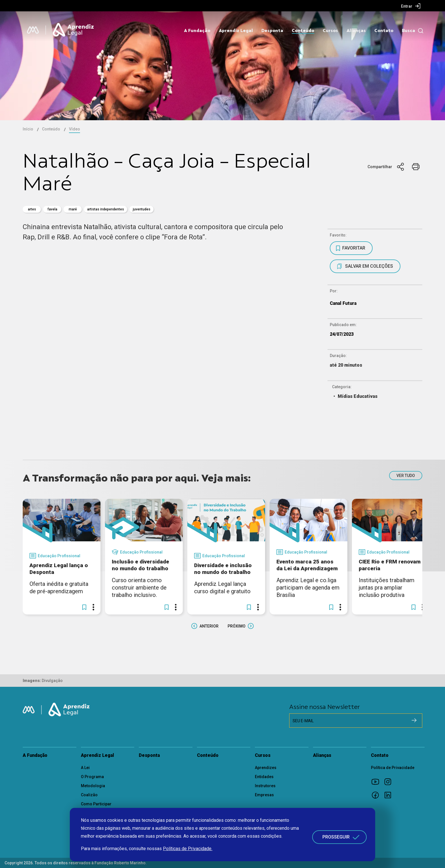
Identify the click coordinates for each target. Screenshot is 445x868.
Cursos (330, 31)
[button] (84, 607)
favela (52, 209)
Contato (384, 31)
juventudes (142, 209)
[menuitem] (411, 6)
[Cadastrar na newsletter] (414, 720)
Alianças (356, 31)
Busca (409, 31)
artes (32, 209)
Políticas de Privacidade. (188, 849)
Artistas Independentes (106, 209)
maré (73, 209)
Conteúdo (303, 31)
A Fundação (197, 31)
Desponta (272, 31)
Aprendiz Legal (236, 31)
